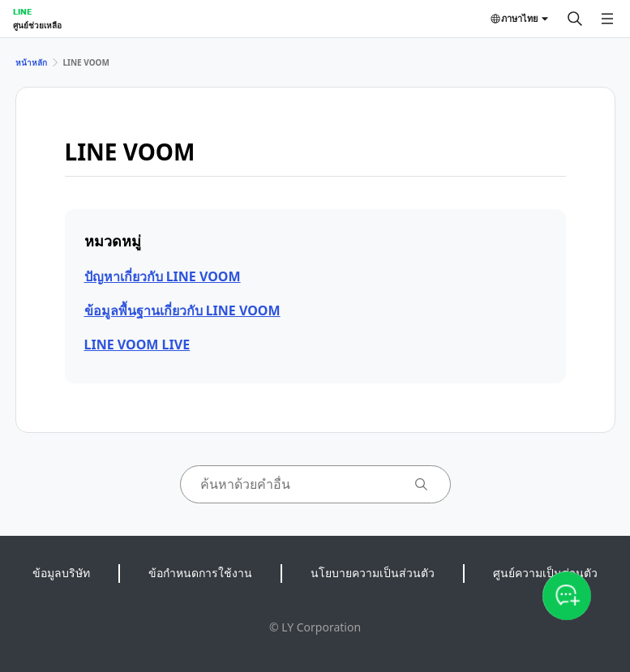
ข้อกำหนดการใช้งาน (200, 573)
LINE (22, 11)
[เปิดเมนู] (607, 19)
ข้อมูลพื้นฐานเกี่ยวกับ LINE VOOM (182, 310)
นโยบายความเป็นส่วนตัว (373, 573)
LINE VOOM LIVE (137, 345)
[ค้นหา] (575, 19)
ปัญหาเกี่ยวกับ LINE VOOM (163, 276)
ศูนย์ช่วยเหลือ (37, 25)
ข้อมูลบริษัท (61, 573)
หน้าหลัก (31, 62)
